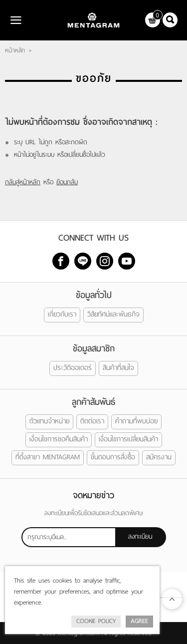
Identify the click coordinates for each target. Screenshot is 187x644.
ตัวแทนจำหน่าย (49, 421)
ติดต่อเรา (92, 421)
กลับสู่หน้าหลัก (23, 182)
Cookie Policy (96, 621)
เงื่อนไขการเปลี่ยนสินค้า (128, 439)
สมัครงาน (159, 457)
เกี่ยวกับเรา (62, 314)
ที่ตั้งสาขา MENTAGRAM (48, 457)
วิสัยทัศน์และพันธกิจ (113, 314)
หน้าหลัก (15, 50)
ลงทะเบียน (140, 536)
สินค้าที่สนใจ (118, 368)
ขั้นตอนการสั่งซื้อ (113, 457)
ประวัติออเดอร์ (73, 368)
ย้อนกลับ (67, 182)
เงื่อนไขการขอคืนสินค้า (59, 439)
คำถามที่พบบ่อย (136, 421)
